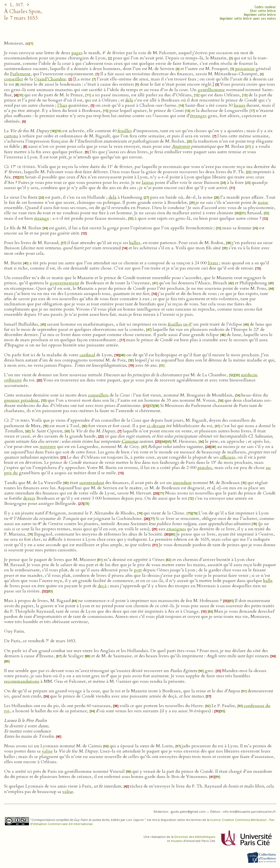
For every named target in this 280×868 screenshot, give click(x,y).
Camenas (130, 441)
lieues (240, 105)
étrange (42, 218)
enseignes (176, 529)
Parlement (20, 74)
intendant (182, 483)
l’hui (62, 105)
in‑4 (188, 324)
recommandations (22, 681)
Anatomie (181, 146)
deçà (102, 586)
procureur (245, 69)
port (138, 570)
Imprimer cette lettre (260, 15)
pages (77, 53)
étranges (198, 116)
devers (29, 498)
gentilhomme (211, 90)
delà (129, 100)
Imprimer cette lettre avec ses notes (248, 18)
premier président (21, 400)
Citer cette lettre (263, 11)
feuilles (125, 131)
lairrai (148, 183)
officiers (227, 457)
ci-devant (156, 426)
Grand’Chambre (50, 79)
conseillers (98, 395)
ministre (48, 447)
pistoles (205, 468)
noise (263, 202)
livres (213, 263)
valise (47, 751)
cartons (11, 136)
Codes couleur (265, 7)
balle (268, 581)
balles (135, 243)
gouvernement (64, 283)
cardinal (87, 355)
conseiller (14, 79)
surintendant (92, 483)
